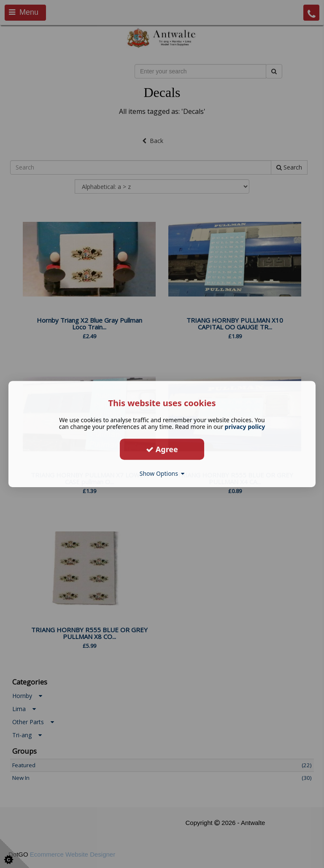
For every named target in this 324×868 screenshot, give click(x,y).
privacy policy (245, 427)
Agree (162, 449)
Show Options (162, 473)
